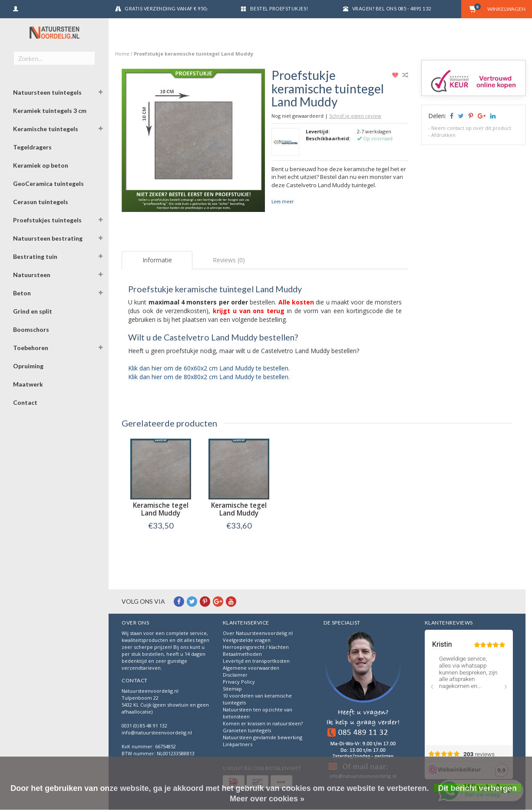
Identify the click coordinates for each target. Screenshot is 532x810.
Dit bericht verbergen (477, 788)
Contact (25, 402)
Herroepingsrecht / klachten (256, 647)
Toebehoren (31, 348)
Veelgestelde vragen (247, 640)
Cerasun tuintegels (41, 202)
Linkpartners (238, 744)
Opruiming (28, 366)
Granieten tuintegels (247, 730)
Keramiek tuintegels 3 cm (50, 111)
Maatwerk (28, 384)
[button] (100, 93)
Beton (22, 293)
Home (122, 54)
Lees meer (283, 202)
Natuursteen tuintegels (47, 92)
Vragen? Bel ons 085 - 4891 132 (392, 8)
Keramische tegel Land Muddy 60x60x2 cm (161, 513)
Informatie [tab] (157, 260)
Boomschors (31, 329)
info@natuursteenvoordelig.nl (157, 732)
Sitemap (232, 689)
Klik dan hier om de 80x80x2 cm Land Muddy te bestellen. (209, 377)
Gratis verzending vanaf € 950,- (167, 8)
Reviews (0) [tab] (229, 260)
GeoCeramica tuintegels (48, 183)
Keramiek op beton (41, 165)
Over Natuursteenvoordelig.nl (258, 633)
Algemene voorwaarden (251, 668)
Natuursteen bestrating (48, 238)
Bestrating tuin (35, 256)
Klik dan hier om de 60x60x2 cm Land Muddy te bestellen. (209, 368)
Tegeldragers (32, 147)
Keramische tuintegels (46, 129)
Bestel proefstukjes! (279, 8)
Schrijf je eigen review (355, 116)
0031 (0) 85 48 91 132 (144, 726)
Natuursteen (32, 275)
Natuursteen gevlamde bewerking (263, 737)
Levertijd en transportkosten (256, 661)
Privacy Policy (239, 682)
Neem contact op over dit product (471, 128)
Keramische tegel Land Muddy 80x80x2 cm (239, 513)
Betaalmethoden (242, 654)
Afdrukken (443, 135)
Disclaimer (235, 675)
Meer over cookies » (267, 799)
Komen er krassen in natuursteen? (263, 723)
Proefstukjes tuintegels (47, 220)
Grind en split (33, 311)
